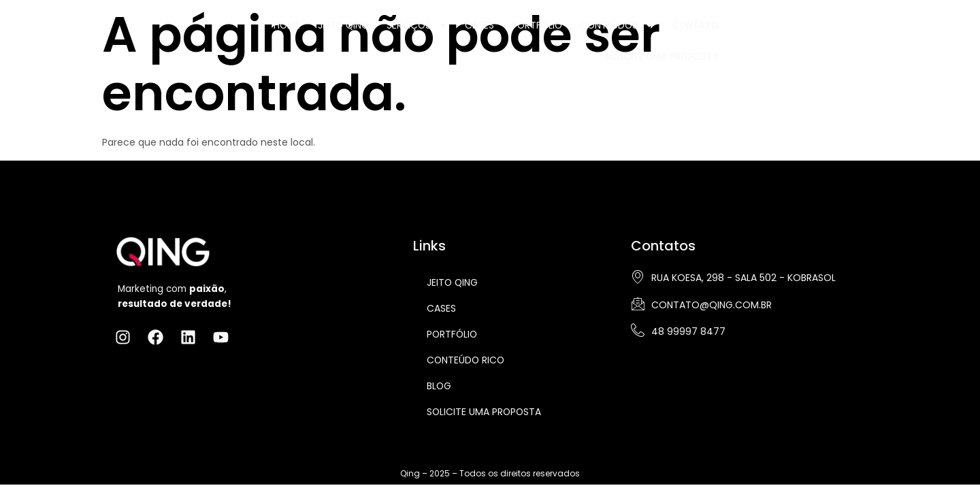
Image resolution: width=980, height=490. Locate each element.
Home (264, 34)
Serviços (396, 34)
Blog (439, 386)
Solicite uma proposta (485, 412)
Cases (459, 34)
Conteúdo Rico (467, 360)
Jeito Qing (322, 34)
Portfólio (518, 34)
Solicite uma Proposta (779, 34)
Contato (679, 34)
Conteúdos (599, 34)
